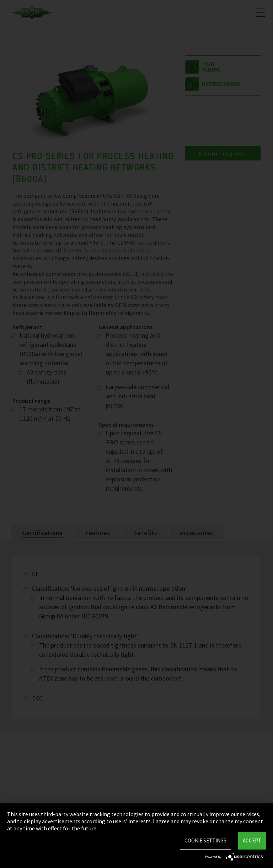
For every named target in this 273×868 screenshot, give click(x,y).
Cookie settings (205, 840)
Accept (252, 840)
